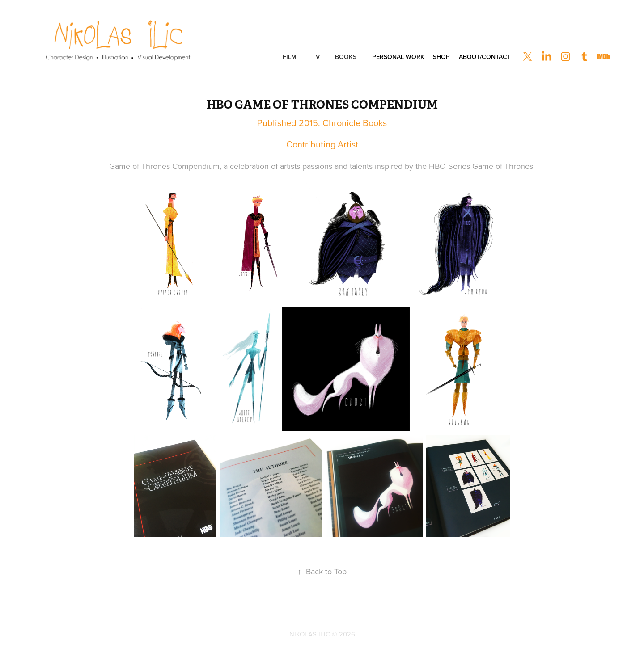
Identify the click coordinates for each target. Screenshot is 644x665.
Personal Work (398, 57)
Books (346, 57)
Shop (441, 57)
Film (290, 57)
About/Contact (485, 57)
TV (316, 57)
